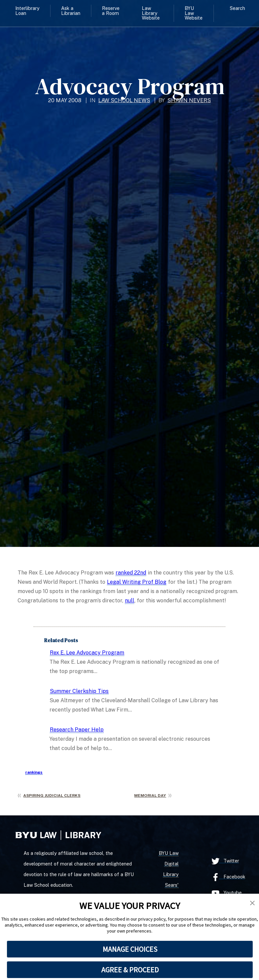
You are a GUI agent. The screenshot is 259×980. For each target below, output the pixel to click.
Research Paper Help (77, 730)
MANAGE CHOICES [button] (130, 949)
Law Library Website (151, 13)
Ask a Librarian (71, 10)
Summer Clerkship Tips (79, 691)
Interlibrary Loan (27, 10)
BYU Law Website (194, 13)
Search (237, 8)
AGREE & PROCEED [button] (130, 970)
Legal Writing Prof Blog (137, 582)
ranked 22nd (131, 573)
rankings (34, 772)
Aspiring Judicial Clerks (52, 795)
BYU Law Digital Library (169, 864)
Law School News (124, 100)
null (129, 601)
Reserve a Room (111, 10)
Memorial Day (150, 795)
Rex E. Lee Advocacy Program (87, 653)
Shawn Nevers (189, 100)
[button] (252, 903)
